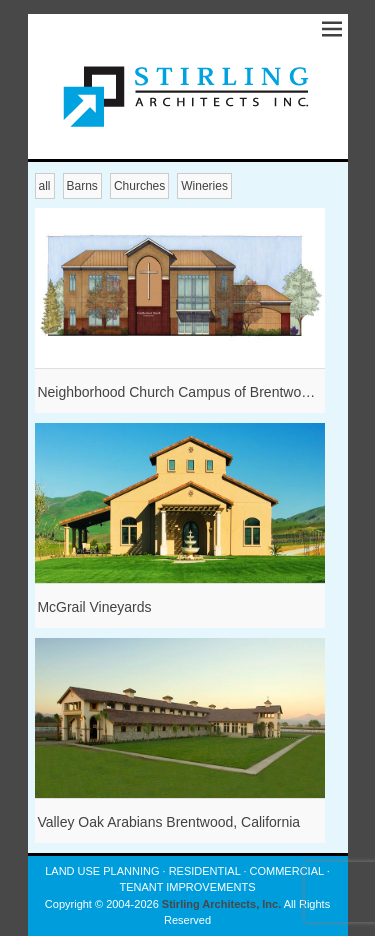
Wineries (204, 186)
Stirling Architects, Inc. (221, 904)
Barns (82, 186)
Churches (139, 186)
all (45, 186)
